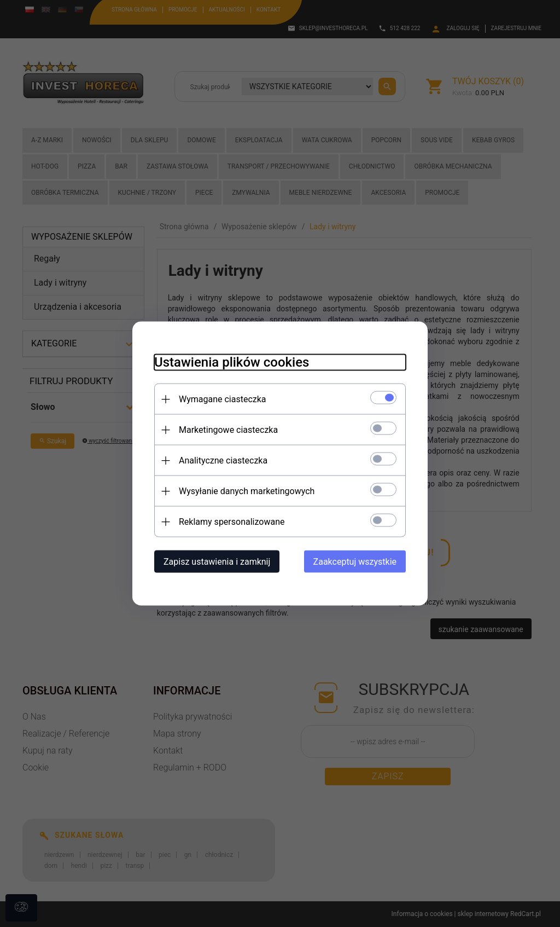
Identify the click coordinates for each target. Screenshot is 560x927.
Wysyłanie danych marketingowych (247, 491)
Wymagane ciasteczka (223, 399)
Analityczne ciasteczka (223, 460)
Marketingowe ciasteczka (228, 430)
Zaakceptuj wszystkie (355, 562)
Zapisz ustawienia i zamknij (217, 562)
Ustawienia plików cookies (232, 362)
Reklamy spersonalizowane (232, 522)
